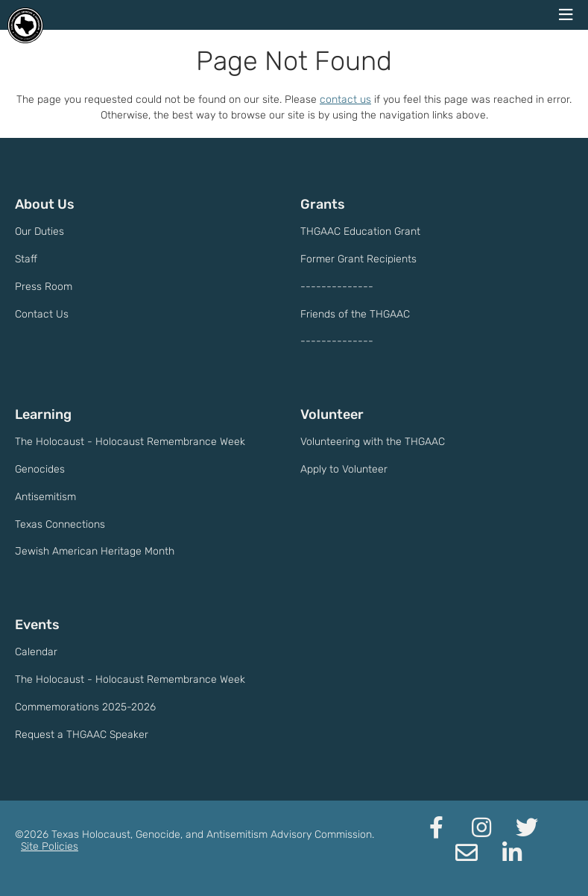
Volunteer (332, 414)
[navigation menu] (566, 15)
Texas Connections (60, 524)
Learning (43, 414)
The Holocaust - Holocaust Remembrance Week (130, 442)
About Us (45, 204)
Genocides (40, 469)
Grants (323, 204)
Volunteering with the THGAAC (373, 442)
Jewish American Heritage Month (95, 551)
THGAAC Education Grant (360, 231)
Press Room (44, 287)
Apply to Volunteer (344, 469)
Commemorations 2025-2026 (85, 707)
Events (37, 625)
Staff (26, 259)
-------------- (337, 287)
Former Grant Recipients (358, 259)
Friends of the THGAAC (355, 314)
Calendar (36, 652)
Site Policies (50, 846)
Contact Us (42, 314)
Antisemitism (45, 497)
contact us (345, 100)
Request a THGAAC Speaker (82, 735)
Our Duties (39, 231)
